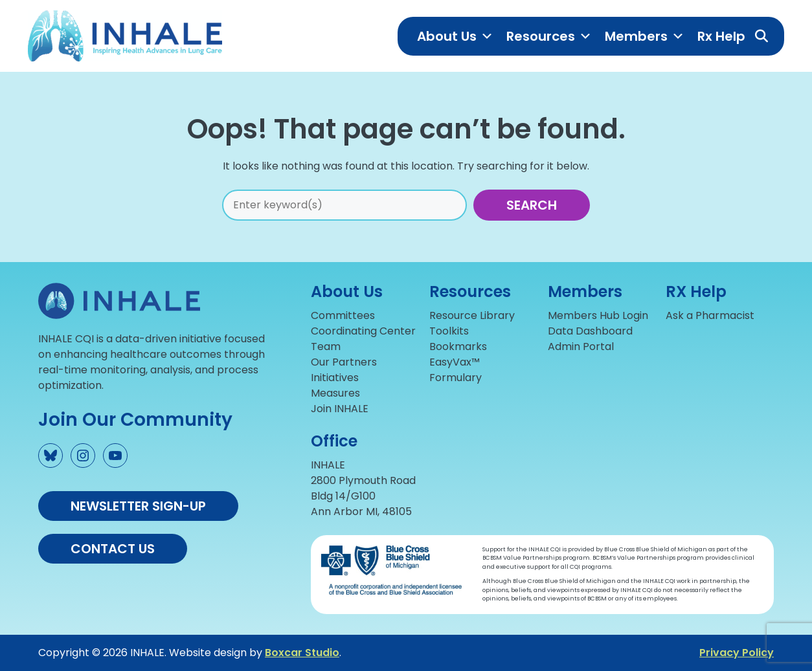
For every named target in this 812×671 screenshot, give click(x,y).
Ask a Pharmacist (710, 315)
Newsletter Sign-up (138, 506)
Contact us (113, 549)
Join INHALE (340, 409)
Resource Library (472, 315)
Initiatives (335, 378)
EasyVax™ (455, 362)
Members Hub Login (598, 315)
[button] (761, 36)
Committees (343, 315)
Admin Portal (581, 346)
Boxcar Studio (302, 653)
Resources (549, 36)
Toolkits (449, 331)
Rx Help (721, 36)
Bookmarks (458, 346)
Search (532, 205)
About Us (455, 36)
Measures (335, 393)
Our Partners (344, 362)
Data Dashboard (590, 331)
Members (645, 36)
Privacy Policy (737, 653)
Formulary (456, 378)
